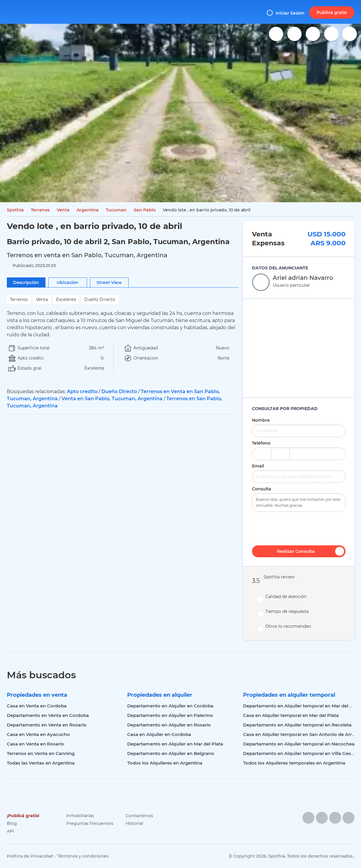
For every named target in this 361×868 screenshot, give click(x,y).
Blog (12, 823)
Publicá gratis (332, 12)
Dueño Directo (119, 391)
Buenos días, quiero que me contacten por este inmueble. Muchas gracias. (299, 503)
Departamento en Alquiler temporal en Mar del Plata (302, 706)
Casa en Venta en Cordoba (37, 706)
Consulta (262, 489)
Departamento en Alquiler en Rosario (169, 725)
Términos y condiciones (83, 856)
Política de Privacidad (30, 856)
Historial (134, 823)
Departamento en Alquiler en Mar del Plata (175, 744)
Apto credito (82, 391)
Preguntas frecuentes (90, 823)
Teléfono (261, 443)
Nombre (261, 420)
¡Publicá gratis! (23, 816)
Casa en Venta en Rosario (36, 744)
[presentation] (299, 528)
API (10, 831)
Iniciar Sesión (286, 13)
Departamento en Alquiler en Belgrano (171, 753)
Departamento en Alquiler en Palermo (170, 715)
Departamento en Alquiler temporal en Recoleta (297, 725)
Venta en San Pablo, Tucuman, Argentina (112, 399)
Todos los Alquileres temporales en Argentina (294, 763)
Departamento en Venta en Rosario (47, 725)
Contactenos (139, 816)
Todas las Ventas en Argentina (41, 763)
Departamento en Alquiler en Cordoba (170, 706)
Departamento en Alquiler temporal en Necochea (299, 744)
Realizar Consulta (310, 551)
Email (258, 466)
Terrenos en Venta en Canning (41, 753)
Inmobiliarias (80, 816)
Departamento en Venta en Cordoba (48, 715)
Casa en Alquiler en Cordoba (159, 734)
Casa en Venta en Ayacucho (38, 734)
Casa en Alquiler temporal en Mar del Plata (291, 715)
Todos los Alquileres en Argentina (165, 763)
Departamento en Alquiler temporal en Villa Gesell (299, 753)
